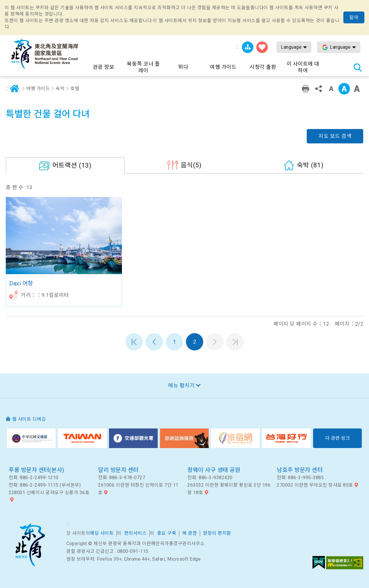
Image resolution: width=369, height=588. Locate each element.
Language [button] (291, 47)
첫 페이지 (134, 342)
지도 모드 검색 (335, 136)
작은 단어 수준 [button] (331, 89)
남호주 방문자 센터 (300, 470)
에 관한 (190, 533)
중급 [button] (344, 89)
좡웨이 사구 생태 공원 (214, 470)
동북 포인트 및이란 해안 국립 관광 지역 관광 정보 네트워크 (45, 54)
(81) (310, 165)
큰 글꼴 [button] (357, 89)
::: (238, 47)
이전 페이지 (154, 342)
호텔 (75, 89)
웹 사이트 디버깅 (29, 419)
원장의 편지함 (217, 533)
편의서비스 (135, 533)
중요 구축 (167, 533)
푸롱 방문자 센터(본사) (36, 470)
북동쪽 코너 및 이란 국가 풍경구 (30, 545)
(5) (191, 165)
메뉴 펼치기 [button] (181, 385)
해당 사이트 (102, 533)
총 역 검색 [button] (357, 67)
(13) (72, 165)
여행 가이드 (38, 89)
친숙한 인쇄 (306, 89)
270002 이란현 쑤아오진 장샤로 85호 (315, 485)
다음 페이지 (215, 342)
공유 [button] (319, 89)
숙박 (60, 89)
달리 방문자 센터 (118, 470)
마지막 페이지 (235, 342)
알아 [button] (354, 17)
